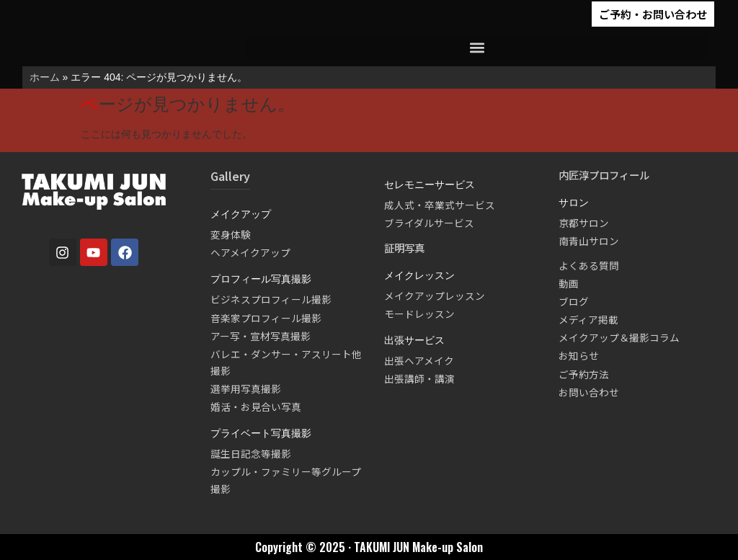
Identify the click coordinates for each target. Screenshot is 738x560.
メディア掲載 (588, 319)
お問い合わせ (589, 392)
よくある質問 (589, 265)
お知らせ (579, 355)
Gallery (230, 176)
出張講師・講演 (419, 378)
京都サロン (584, 223)
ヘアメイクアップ (250, 252)
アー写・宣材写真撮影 (261, 336)
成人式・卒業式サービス (440, 205)
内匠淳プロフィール (604, 175)
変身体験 (231, 234)
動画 (569, 283)
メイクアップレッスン (435, 295)
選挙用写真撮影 (246, 388)
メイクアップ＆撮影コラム (619, 337)
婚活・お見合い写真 (256, 406)
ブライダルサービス (429, 223)
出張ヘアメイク (419, 360)
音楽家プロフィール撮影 (266, 318)
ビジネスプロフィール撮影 (271, 299)
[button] (477, 47)
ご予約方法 (584, 374)
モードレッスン (419, 314)
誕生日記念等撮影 (251, 453)
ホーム (45, 77)
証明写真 (404, 248)
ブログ (574, 301)
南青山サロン (589, 241)
